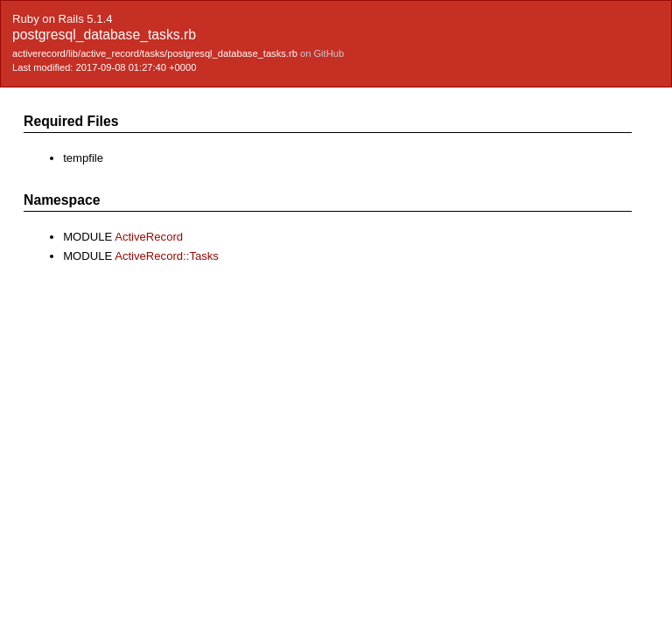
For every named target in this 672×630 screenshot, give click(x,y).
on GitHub (322, 53)
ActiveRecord (149, 237)
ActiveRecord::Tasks (167, 256)
